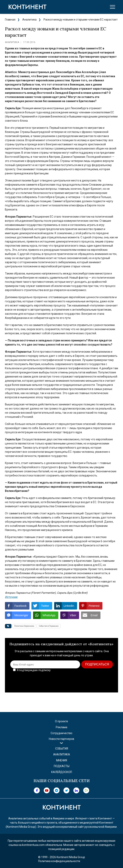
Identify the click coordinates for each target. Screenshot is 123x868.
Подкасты (62, 766)
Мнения (62, 760)
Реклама (61, 727)
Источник (11, 597)
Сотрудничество (61, 733)
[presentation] (84, 681)
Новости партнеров (61, 739)
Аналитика (29, 20)
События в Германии (49, 626)
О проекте (61, 721)
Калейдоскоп (62, 772)
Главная (10, 20)
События (62, 749)
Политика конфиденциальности (59, 861)
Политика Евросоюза (24, 626)
